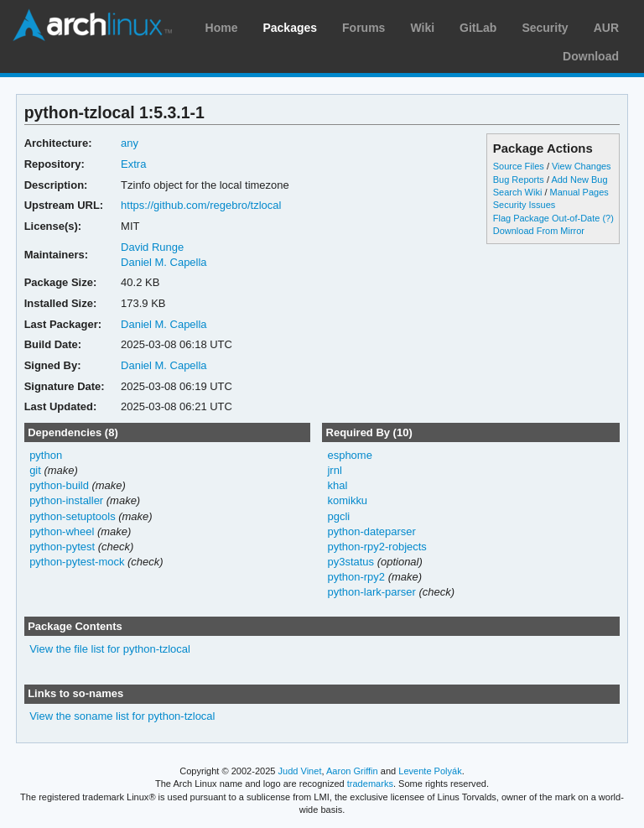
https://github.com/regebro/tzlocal (201, 205)
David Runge (152, 247)
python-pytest (62, 547)
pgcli (338, 516)
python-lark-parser (371, 592)
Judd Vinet (300, 771)
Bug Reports (519, 180)
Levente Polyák (430, 771)
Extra (133, 164)
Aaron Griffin (352, 771)
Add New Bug (579, 180)
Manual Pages (579, 192)
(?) (608, 218)
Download (591, 56)
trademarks (370, 784)
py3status (351, 562)
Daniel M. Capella (164, 262)
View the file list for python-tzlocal (110, 649)
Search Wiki (518, 192)
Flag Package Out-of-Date (547, 218)
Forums (364, 28)
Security (545, 28)
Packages (290, 28)
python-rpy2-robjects (377, 547)
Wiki (422, 28)
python (46, 455)
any (130, 143)
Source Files (519, 166)
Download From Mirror (539, 231)
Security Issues (524, 205)
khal (337, 485)
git (35, 470)
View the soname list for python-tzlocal (122, 716)
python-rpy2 (356, 577)
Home (222, 28)
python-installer (66, 500)
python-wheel (62, 531)
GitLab (478, 28)
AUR (606, 28)
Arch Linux (92, 25)
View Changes (582, 166)
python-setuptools (73, 516)
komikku (347, 500)
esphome (349, 455)
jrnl (334, 470)
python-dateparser (371, 531)
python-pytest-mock (77, 562)
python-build (59, 485)
